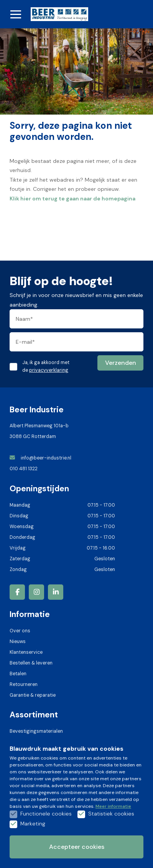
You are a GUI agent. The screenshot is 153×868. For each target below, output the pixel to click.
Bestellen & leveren (31, 663)
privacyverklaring (49, 370)
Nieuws (18, 642)
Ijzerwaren (21, 763)
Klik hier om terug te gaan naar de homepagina (72, 199)
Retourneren (24, 684)
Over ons (20, 631)
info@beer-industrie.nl (41, 458)
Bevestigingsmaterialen (36, 731)
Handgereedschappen (35, 753)
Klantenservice (26, 652)
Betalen (18, 674)
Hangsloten (22, 742)
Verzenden (121, 363)
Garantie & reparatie (33, 695)
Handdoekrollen (27, 774)
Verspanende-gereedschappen (45, 785)
